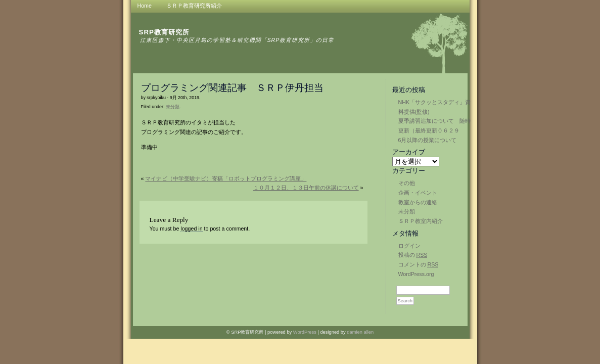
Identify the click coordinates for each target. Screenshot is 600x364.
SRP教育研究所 (164, 32)
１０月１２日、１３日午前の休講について (306, 188)
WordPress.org (416, 274)
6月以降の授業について (428, 140)
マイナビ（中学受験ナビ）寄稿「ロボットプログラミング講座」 (226, 178)
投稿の (413, 255)
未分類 (407, 211)
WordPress (305, 332)
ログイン (409, 246)
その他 (407, 183)
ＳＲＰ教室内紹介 (421, 221)
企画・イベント (418, 193)
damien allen (360, 332)
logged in (191, 229)
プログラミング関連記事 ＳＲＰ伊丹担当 (232, 88)
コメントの (419, 264)
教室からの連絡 (418, 202)
